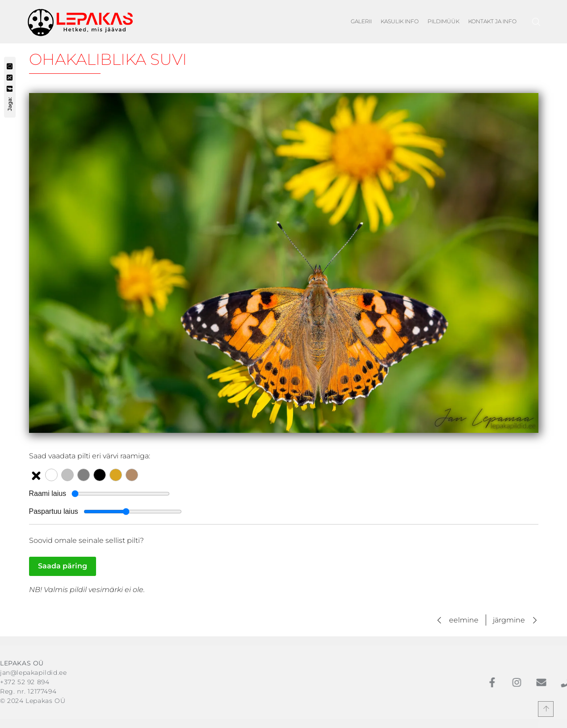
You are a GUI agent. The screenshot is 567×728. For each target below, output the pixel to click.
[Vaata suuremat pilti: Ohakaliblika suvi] (284, 263)
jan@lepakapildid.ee (33, 673)
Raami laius (48, 493)
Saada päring (63, 566)
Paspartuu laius (54, 511)
